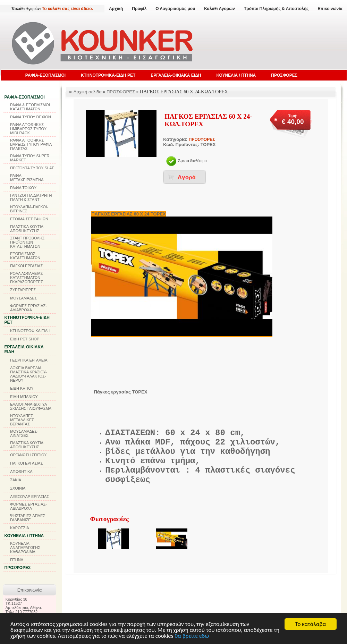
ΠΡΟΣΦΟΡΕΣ (284, 75)
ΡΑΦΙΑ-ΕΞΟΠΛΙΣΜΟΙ (45, 75)
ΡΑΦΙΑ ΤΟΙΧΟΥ (23, 188)
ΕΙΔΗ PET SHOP (25, 339)
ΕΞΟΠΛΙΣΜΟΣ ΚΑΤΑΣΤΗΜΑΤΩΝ (25, 256)
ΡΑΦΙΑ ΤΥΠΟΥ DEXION (31, 117)
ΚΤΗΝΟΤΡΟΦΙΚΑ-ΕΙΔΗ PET (108, 75)
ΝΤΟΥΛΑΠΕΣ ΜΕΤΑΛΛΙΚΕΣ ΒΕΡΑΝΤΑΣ (22, 420)
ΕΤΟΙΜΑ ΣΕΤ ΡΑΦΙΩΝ (29, 219)
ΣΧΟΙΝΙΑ (18, 488)
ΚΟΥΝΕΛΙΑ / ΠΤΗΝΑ (236, 75)
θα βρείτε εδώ (192, 636)
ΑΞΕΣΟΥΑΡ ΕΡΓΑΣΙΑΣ (29, 497)
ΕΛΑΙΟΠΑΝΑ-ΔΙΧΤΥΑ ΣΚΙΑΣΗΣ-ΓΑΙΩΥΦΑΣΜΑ (31, 406)
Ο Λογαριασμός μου (175, 9)
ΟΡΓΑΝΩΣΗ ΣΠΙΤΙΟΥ (28, 455)
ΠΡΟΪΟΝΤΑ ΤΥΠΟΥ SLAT (32, 168)
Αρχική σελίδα (88, 92)
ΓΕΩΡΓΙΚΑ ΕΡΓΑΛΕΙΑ (29, 360)
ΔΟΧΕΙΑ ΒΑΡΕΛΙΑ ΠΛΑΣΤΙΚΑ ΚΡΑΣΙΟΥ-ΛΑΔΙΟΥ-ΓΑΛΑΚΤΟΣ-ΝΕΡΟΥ (28, 374)
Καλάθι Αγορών (219, 9)
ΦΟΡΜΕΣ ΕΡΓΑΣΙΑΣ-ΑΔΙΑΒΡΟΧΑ (28, 308)
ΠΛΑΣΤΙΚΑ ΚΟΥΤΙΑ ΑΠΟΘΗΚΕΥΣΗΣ (27, 229)
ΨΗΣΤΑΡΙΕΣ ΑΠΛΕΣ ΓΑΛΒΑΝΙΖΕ (28, 518)
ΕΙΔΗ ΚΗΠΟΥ (22, 388)
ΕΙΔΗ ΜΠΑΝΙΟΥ (24, 397)
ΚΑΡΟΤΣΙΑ (19, 528)
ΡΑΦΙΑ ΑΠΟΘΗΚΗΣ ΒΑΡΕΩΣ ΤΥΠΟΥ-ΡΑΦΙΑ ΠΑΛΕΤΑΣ (31, 144)
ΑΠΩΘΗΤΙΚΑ (21, 472)
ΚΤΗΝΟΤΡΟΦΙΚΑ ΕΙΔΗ (30, 331)
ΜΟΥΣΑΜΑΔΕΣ (23, 298)
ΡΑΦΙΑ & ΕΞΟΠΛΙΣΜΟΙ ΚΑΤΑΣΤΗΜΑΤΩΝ (30, 107)
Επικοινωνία (330, 9)
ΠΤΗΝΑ (17, 560)
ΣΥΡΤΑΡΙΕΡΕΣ (23, 290)
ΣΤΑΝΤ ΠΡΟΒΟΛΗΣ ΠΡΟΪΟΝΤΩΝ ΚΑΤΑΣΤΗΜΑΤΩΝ (27, 242)
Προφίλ (139, 9)
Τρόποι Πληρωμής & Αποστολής (276, 9)
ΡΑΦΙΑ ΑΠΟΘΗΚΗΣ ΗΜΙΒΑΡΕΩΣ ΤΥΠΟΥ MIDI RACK (28, 129)
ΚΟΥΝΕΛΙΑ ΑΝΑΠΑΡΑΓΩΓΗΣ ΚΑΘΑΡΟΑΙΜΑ (25, 548)
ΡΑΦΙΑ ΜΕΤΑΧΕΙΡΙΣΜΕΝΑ (27, 178)
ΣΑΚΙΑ (16, 480)
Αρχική (116, 9)
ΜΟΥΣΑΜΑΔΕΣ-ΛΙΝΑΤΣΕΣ (24, 433)
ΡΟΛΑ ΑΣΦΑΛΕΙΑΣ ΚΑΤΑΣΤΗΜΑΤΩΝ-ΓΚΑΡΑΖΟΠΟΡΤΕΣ (27, 278)
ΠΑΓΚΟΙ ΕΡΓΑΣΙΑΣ (26, 266)
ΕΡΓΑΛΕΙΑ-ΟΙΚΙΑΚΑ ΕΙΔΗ (176, 75)
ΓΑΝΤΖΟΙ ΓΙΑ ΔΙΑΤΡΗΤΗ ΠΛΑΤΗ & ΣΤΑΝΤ (31, 197)
